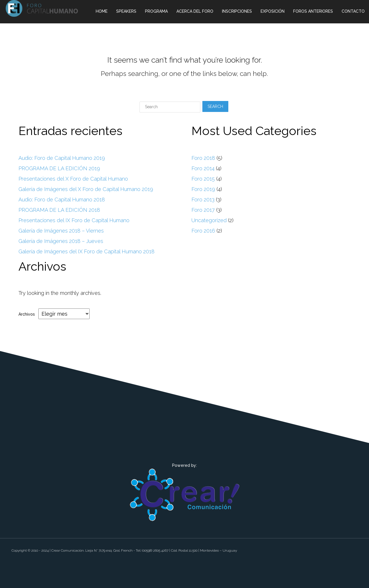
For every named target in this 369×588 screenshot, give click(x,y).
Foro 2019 (203, 189)
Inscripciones (237, 11)
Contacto (353, 11)
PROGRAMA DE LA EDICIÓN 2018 (59, 210)
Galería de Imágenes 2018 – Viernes (61, 231)
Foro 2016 (203, 231)
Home (102, 11)
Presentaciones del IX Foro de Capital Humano (74, 220)
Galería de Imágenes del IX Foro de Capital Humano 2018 (86, 251)
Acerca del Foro (195, 11)
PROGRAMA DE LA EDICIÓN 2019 (59, 168)
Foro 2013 (203, 200)
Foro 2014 (203, 168)
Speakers (126, 11)
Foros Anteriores (313, 11)
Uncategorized (209, 220)
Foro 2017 (203, 210)
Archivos (27, 314)
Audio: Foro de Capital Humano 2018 (62, 200)
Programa (156, 11)
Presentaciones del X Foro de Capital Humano (73, 179)
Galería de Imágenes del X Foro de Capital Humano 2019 (86, 189)
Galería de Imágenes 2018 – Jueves (61, 241)
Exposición (273, 11)
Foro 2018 (203, 158)
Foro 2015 (203, 179)
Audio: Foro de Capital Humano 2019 (62, 158)
